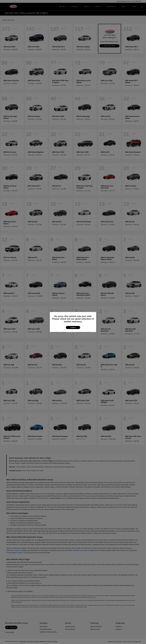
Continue (73, 327)
